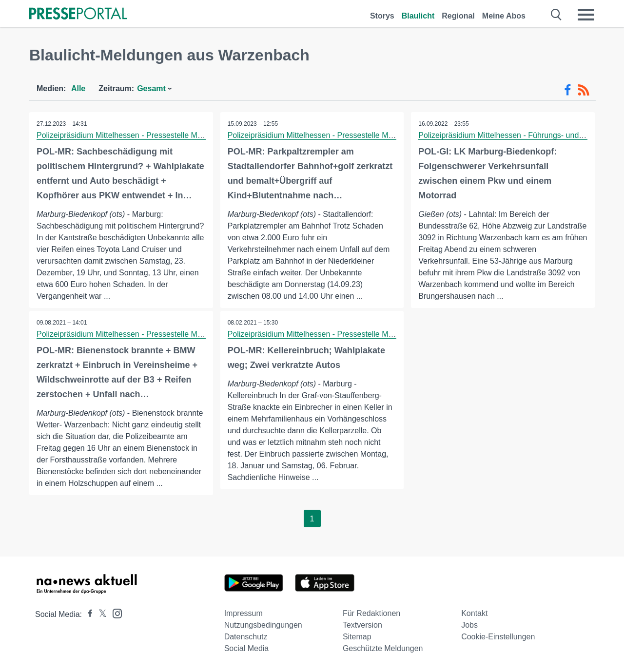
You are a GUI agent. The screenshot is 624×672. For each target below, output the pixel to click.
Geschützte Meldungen (383, 648)
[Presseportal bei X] (100, 614)
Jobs (469, 625)
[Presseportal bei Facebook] (87, 614)
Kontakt (474, 613)
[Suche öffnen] (556, 15)
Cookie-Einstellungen (498, 637)
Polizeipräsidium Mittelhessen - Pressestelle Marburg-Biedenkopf (149, 135)
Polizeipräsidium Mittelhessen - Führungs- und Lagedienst (519, 135)
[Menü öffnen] (586, 15)
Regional (458, 16)
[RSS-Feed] (584, 90)
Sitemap (357, 637)
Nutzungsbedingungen (263, 625)
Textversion (362, 625)
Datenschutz (246, 637)
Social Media (247, 648)
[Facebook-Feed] (568, 90)
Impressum (244, 613)
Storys (382, 16)
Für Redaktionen (371, 613)
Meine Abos (504, 16)
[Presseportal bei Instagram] (114, 613)
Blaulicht (418, 16)
